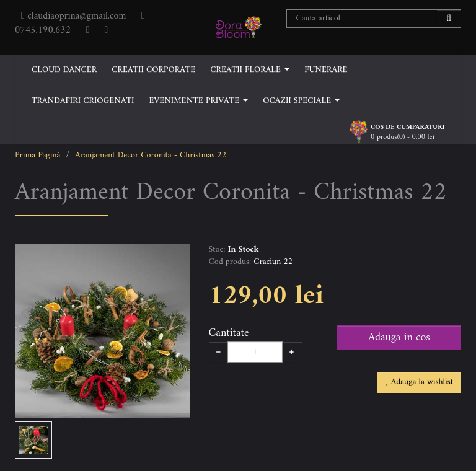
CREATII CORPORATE (153, 70)
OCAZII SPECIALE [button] (301, 101)
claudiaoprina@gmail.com (76, 16)
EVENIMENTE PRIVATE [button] (198, 101)
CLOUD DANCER (64, 70)
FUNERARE (326, 70)
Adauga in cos (399, 337)
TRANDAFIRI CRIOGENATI (83, 101)
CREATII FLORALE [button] (250, 70)
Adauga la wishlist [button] (419, 382)
